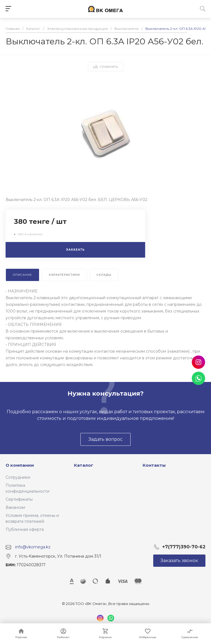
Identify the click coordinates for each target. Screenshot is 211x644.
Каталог (84, 465)
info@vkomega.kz (33, 547)
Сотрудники (18, 477)
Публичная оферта (25, 529)
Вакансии (15, 507)
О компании (20, 465)
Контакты (154, 465)
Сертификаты (19, 499)
